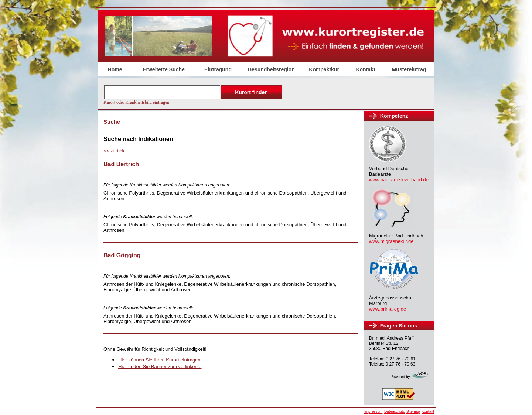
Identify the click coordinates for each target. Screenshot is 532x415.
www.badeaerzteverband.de (399, 180)
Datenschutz (395, 411)
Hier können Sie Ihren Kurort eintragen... (161, 360)
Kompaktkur (324, 69)
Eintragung (218, 69)
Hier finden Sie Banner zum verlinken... (160, 366)
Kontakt (365, 69)
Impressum (373, 411)
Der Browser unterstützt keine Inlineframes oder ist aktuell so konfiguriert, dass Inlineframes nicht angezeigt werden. (194, 94)
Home (115, 69)
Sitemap (413, 411)
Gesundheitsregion (271, 69)
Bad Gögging (122, 255)
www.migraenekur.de (391, 241)
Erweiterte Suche (164, 69)
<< (114, 151)
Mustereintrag (409, 69)
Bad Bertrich (121, 164)
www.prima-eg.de (388, 309)
